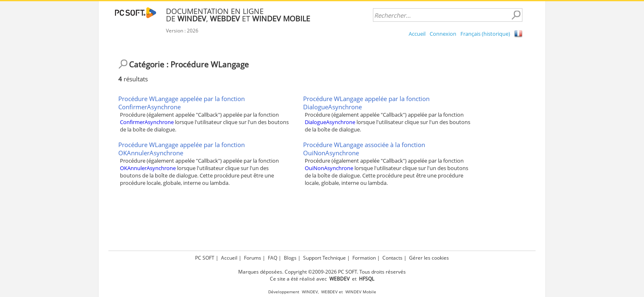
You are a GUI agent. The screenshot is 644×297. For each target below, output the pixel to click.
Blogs (290, 258)
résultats (133, 79)
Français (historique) (485, 34)
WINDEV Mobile (361, 292)
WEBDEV (329, 292)
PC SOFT (205, 258)
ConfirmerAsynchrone (147, 122)
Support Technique (324, 258)
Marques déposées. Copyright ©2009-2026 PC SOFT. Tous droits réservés (322, 272)
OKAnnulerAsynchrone (148, 168)
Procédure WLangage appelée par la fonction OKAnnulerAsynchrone (182, 149)
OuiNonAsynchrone (329, 168)
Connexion (443, 34)
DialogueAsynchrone (330, 122)
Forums (253, 258)
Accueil (417, 34)
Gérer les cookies (429, 258)
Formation (364, 258)
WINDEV (310, 292)
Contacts (392, 258)
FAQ (273, 258)
